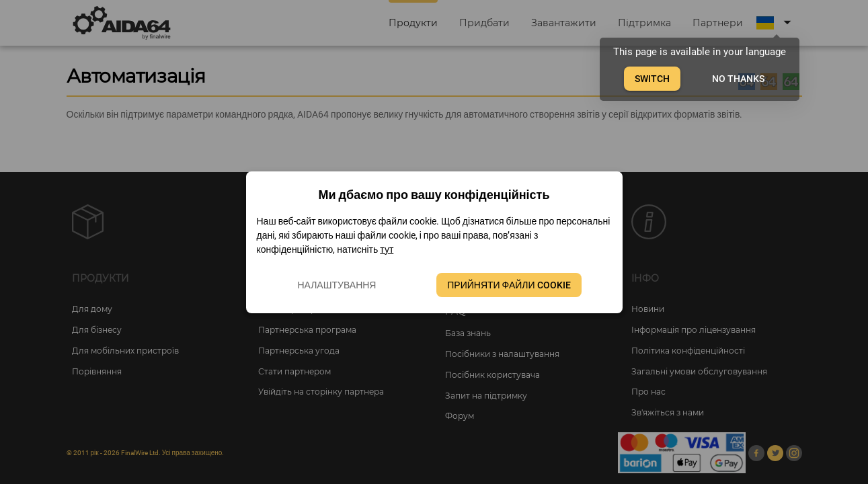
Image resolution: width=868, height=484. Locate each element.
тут (387, 249)
